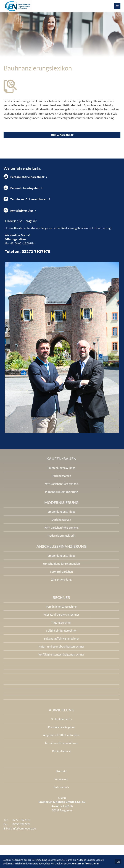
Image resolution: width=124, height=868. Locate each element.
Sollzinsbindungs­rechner (61, 630)
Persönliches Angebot (22, 188)
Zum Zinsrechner (62, 135)
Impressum (61, 779)
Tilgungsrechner (61, 623)
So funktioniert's (61, 719)
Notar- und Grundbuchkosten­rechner (61, 646)
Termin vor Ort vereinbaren (25, 199)
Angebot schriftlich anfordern (61, 735)
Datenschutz (61, 787)
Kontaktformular (18, 210)
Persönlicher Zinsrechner (24, 177)
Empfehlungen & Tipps (61, 468)
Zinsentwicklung (61, 580)
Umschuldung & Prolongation (61, 564)
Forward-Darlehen (61, 572)
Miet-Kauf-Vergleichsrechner (61, 615)
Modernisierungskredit (61, 536)
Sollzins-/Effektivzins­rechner (61, 638)
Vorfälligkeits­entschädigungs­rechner (61, 654)
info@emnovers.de (24, 828)
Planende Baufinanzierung (61, 492)
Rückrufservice (61, 751)
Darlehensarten (61, 476)
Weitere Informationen (86, 863)
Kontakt (61, 771)
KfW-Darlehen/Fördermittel (61, 484)
